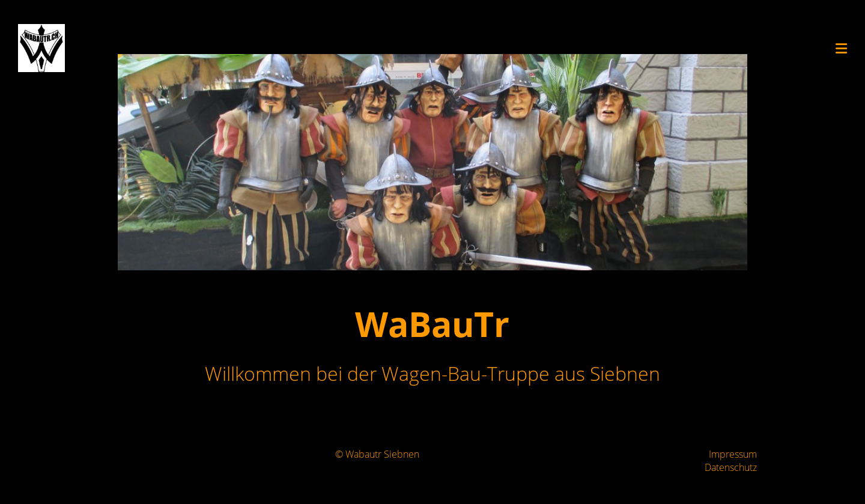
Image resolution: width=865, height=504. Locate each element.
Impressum (733, 454)
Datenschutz (731, 467)
